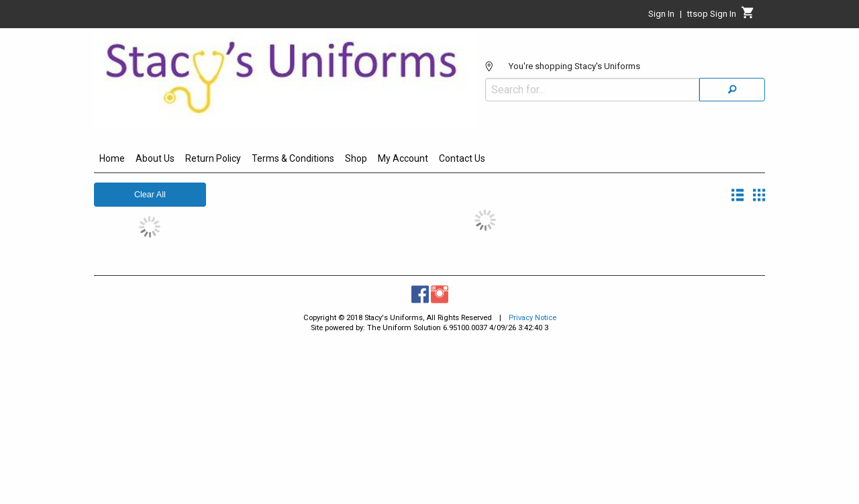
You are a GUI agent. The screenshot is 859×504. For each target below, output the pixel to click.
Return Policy (213, 158)
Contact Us (462, 158)
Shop (356, 158)
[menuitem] (112, 160)
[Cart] (748, 16)
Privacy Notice (533, 318)
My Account (403, 158)
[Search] (732, 90)
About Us (155, 158)
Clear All (150, 195)
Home (112, 158)
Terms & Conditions (293, 158)
